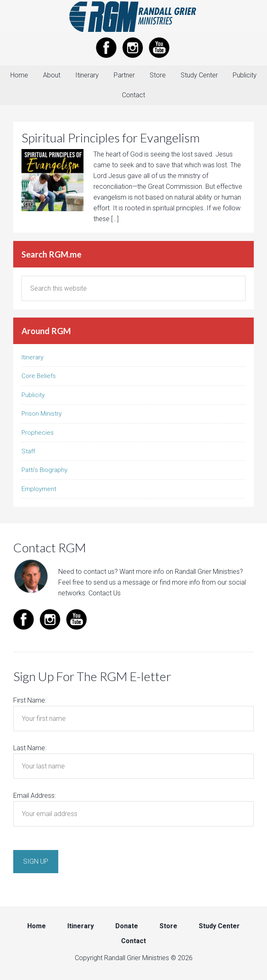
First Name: (30, 700)
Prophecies (38, 433)
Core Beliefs (39, 376)
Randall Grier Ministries (133, 17)
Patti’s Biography (44, 470)
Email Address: (35, 796)
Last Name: (30, 748)
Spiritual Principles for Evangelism (111, 137)
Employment (39, 489)
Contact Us (105, 593)
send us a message (122, 582)
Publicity (33, 395)
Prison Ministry (42, 414)
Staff (28, 451)
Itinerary (32, 357)
